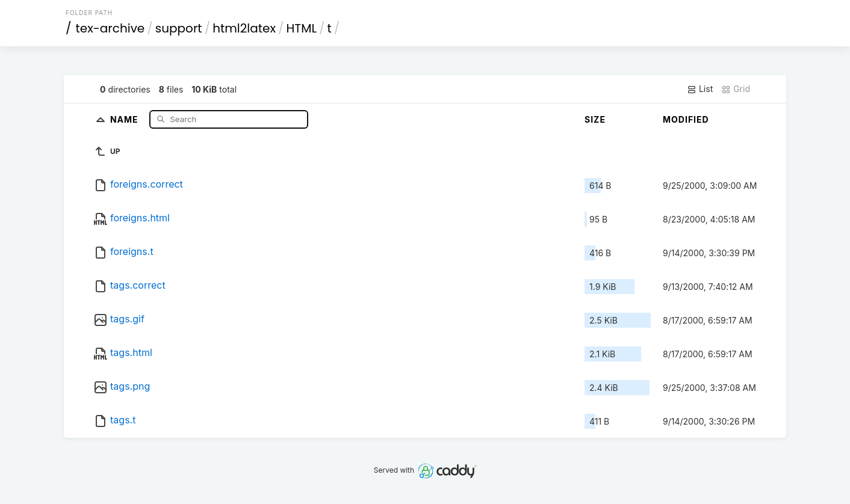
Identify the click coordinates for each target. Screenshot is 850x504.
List (700, 89)
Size (595, 119)
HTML (302, 28)
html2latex (244, 28)
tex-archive (110, 28)
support (179, 28)
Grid (736, 89)
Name (126, 119)
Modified (686, 119)
